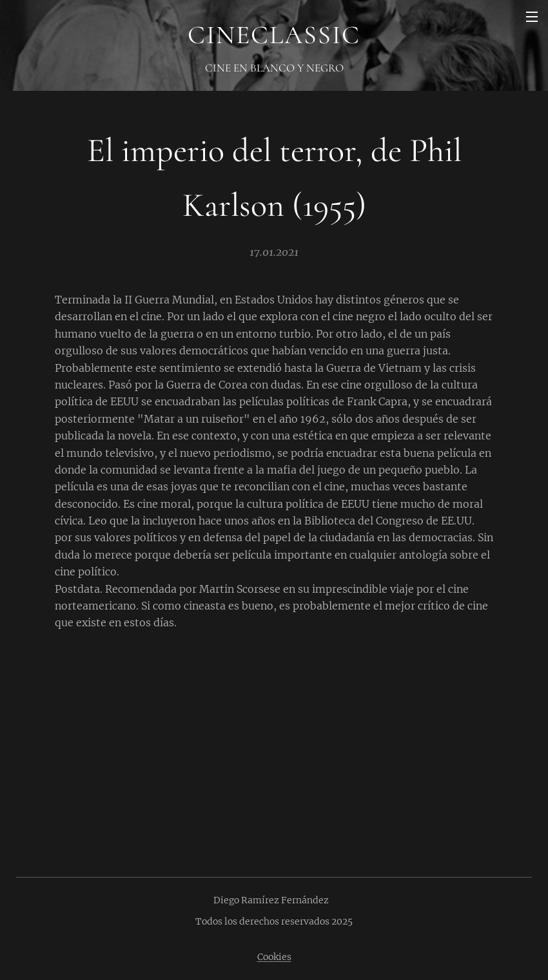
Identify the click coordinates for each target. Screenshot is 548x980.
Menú (532, 17)
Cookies (274, 957)
